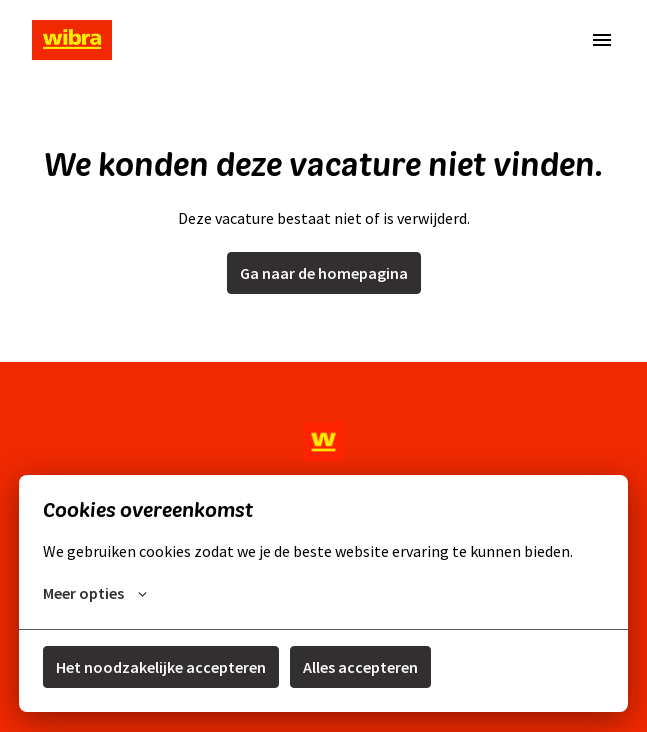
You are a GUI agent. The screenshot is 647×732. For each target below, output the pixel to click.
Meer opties (95, 593)
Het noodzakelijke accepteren (161, 667)
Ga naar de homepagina (324, 273)
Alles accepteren (360, 667)
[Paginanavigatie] (602, 40)
